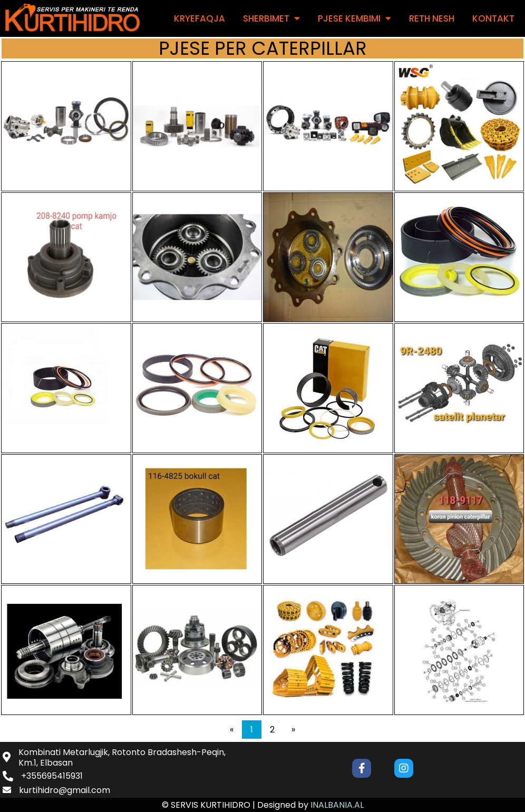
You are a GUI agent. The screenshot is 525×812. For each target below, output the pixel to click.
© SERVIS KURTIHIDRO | (210, 805)
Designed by (284, 805)
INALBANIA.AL (337, 805)
